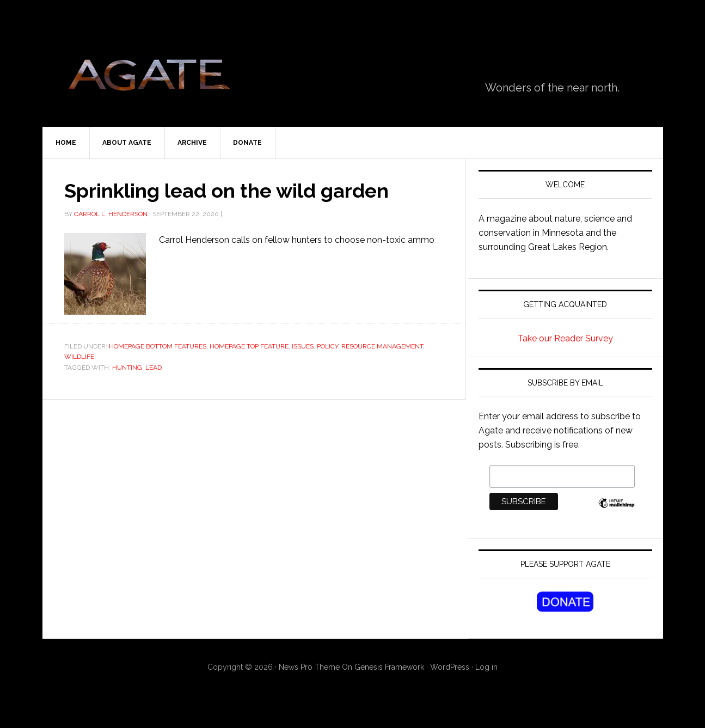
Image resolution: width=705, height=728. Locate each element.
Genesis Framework (389, 667)
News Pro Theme (309, 667)
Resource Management (382, 346)
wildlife (79, 357)
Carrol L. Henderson (111, 214)
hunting (127, 368)
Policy (327, 346)
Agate (149, 79)
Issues (303, 346)
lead (154, 368)
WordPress (450, 667)
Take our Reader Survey (565, 338)
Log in (486, 667)
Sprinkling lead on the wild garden (226, 191)
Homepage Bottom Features (158, 346)
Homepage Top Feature (249, 346)
